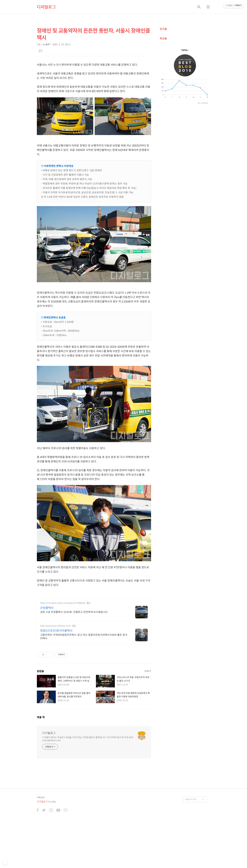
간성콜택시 (47, 608)
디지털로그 (46, 7)
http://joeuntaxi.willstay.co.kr (55, 626)
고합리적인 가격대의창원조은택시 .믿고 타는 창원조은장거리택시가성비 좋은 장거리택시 (84, 636)
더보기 (148, 671)
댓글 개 (41, 717)
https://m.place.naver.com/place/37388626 (63, 603)
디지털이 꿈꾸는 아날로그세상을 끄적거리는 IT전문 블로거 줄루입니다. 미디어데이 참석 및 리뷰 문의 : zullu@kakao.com (88, 739)
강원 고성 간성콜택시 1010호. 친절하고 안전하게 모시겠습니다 (74, 612)
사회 (39, 44)
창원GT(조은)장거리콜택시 (56, 631)
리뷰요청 (41, 797)
